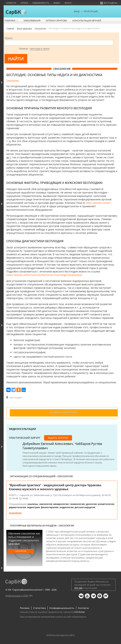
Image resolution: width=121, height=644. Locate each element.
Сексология (12, 80)
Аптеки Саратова (56, 20)
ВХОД (77, 11)
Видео (57, 3)
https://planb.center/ (98, 203)
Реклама (25, 608)
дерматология (17, 507)
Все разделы (109, 3)
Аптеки (24, 3)
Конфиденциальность (62, 608)
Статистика (39, 608)
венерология (61, 504)
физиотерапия (50, 507)
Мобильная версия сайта (60, 635)
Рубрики (11, 20)
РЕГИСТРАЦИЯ (91, 11)
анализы (33, 504)
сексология (46, 504)
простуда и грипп (40, 49)
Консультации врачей (87, 20)
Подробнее (15, 513)
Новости (11, 3)
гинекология (77, 504)
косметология (106, 504)
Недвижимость (41, 3)
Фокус (68, 3)
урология (91, 504)
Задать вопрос (58, 438)
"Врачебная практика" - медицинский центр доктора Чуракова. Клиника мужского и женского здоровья (55, 487)
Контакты (83, 608)
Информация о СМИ (17, 596)
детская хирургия (85, 507)
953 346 (78, 588)
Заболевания (32, 20)
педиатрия (33, 507)
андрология (66, 507)
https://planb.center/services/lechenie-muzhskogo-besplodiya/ (44, 275)
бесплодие (16, 397)
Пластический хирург (25, 438)
